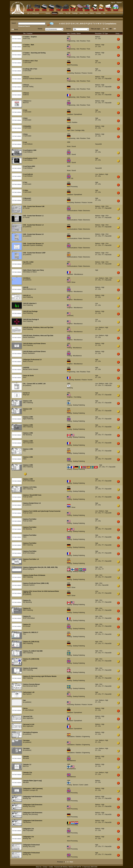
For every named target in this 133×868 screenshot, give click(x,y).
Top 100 (68, 13)
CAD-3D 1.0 (27, 295)
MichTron (26, 103)
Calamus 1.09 (27, 401)
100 (110, 29)
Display (40, 29)
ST (96, 39)
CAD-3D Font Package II (31, 320)
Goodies (98, 13)
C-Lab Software (28, 144)
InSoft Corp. (27, 38)
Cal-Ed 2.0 (26, 393)
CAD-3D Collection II (30, 303)
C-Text (25, 182)
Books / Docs (84, 13)
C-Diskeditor (27, 126)
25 (104, 29)
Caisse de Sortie (28, 376)
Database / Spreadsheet (74, 114)
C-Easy (25, 134)
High (103, 45)
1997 (69, 234)
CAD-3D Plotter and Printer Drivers (34, 344)
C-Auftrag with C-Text (30, 69)
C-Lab (25, 142)
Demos (61, 13)
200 (115, 29)
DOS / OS (70, 178)
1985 (69, 343)
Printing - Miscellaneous (74, 348)
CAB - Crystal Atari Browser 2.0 (33, 234)
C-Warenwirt (27, 198)
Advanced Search (24, 26)
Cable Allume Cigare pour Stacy (33, 270)
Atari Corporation (28, 443)
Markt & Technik (28, 361)
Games (48, 13)
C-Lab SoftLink (28, 174)
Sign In (113, 2)
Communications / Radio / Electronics (78, 211)
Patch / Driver (71, 282)
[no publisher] (27, 227)
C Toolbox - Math (28, 45)
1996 (69, 142)
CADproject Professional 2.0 (32, 360)
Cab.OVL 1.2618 (28, 262)
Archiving (70, 388)
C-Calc (25, 110)
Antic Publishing (28, 297)
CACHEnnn (27, 278)
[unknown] (70, 316)
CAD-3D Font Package (30, 311)
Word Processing (72, 65)
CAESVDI (26, 368)
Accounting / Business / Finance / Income (80, 73)
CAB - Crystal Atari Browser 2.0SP (34, 253)
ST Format (26, 208)
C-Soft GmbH (27, 63)
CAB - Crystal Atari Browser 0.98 (34, 206)
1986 (69, 37)
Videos (92, 13)
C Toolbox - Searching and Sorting (34, 53)
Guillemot (26, 95)
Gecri (25, 377)
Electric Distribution (29, 337)
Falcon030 (108, 79)
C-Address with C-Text (30, 61)
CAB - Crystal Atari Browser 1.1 (33, 216)
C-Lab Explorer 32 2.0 (30, 158)
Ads (104, 13)
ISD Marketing (27, 435)
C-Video (26, 190)
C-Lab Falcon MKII (29, 166)
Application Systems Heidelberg (33, 245)
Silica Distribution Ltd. (30, 289)
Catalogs (75, 13)
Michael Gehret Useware (31, 369)
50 (107, 29)
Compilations (110, 24)
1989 (69, 158)
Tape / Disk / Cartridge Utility (76, 130)
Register (119, 2)
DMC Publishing (28, 403)
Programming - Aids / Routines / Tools (79, 41)
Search (14, 23)
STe (99, 39)
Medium (98, 37)
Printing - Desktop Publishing (76, 405)
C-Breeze (26, 77)
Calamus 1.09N (28, 417)
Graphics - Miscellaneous (75, 292)
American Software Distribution (32, 79)
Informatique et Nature (30, 272)
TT (103, 79)
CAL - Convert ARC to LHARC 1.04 (34, 384)
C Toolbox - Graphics (30, 37)
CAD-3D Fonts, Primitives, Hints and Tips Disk (38, 327)
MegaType (26, 395)
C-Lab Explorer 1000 (30, 150)
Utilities (55, 13)
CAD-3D (26, 287)
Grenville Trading (28, 87)
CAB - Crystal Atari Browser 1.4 (33, 225)
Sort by (68, 29)
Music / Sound (71, 146)
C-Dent (25, 118)
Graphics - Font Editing (74, 397)
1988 (69, 101)
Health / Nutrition (72, 122)
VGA (107, 206)
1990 (69, 417)
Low (96, 174)
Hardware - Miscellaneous (75, 274)
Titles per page (95, 29)
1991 (69, 393)
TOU (24, 411)
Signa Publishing (28, 419)
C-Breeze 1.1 (27, 101)
